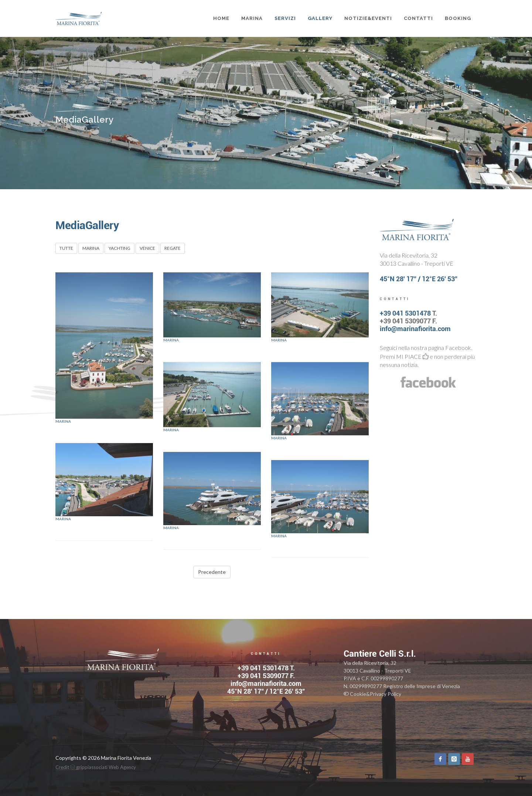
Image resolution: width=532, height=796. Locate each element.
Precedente (212, 572)
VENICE (147, 248)
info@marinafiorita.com (415, 329)
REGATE (173, 248)
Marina (63, 421)
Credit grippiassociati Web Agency (96, 767)
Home (221, 18)
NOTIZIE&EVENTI (368, 18)
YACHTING (120, 248)
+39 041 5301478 (405, 313)
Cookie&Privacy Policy (372, 694)
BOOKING (458, 18)
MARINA (252, 18)
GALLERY (320, 18)
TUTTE (66, 248)
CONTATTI (418, 18)
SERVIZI (285, 18)
